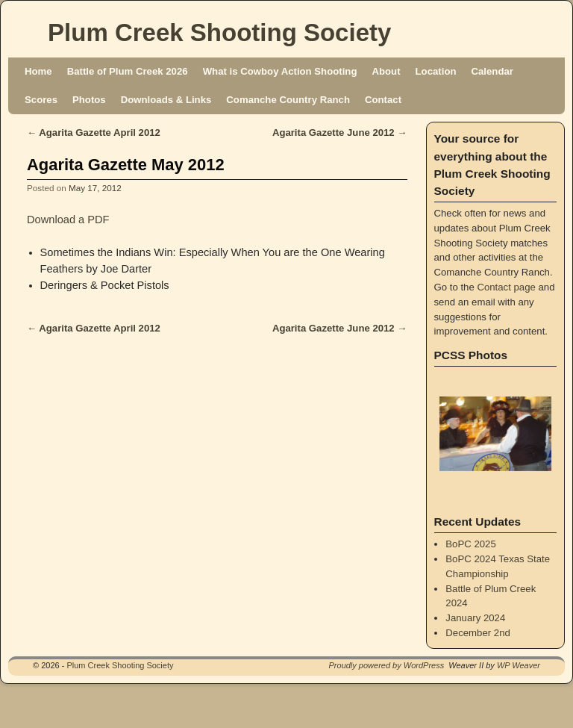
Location (436, 71)
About (386, 71)
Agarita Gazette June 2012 (340, 133)
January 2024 (475, 618)
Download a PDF (68, 220)
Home (38, 71)
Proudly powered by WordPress (387, 665)
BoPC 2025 (470, 544)
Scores (41, 100)
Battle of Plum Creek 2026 (128, 71)
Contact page (506, 287)
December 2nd (478, 633)
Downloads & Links (166, 100)
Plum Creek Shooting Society (219, 32)
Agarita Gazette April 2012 (94, 133)
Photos (89, 100)
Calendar (492, 71)
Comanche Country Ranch (288, 100)
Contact (383, 100)
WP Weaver (519, 665)
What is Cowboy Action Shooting (280, 71)
